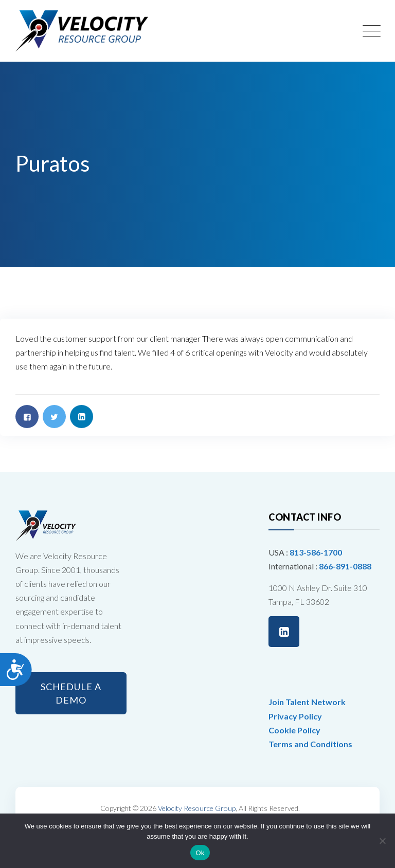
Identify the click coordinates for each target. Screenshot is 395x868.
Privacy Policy (295, 716)
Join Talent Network (307, 702)
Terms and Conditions (310, 744)
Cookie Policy (294, 730)
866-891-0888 (345, 566)
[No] (382, 841)
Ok (200, 853)
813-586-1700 (316, 552)
